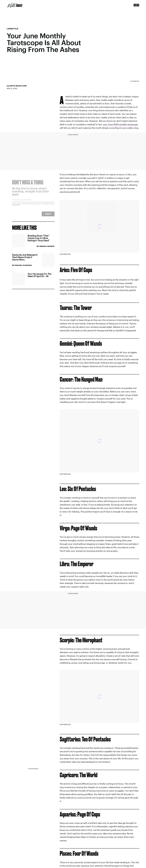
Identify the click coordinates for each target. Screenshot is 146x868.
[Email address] (33, 202)
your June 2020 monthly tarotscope (120, 124)
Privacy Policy (16, 206)
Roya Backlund (18, 86)
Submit (48, 215)
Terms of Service (47, 205)
